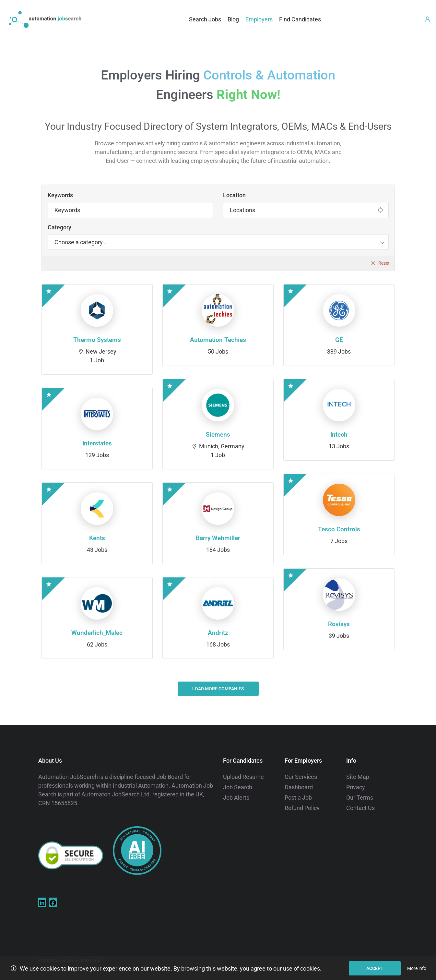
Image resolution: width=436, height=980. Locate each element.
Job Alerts (236, 798)
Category (59, 227)
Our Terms (360, 798)
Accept (375, 968)
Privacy (356, 787)
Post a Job (298, 798)
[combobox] (218, 242)
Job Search (238, 787)
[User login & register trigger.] (428, 19)
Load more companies (218, 689)
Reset (384, 263)
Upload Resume (243, 777)
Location (234, 195)
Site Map (358, 777)
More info (417, 968)
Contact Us (360, 808)
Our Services (301, 777)
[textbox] (80, 242)
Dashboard (299, 787)
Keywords (60, 195)
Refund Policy (302, 808)
